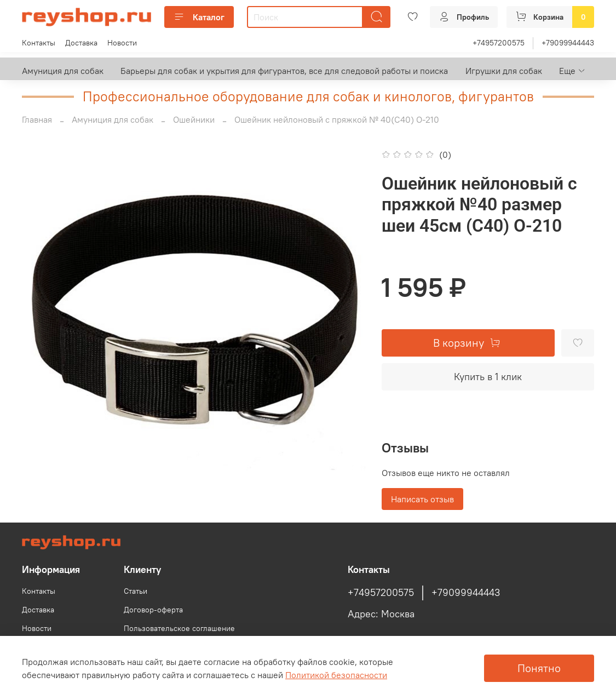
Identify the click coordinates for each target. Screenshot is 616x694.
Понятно (539, 668)
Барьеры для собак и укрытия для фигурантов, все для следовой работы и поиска (284, 71)
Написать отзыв (422, 499)
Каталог (199, 17)
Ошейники (194, 119)
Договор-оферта (153, 610)
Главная (37, 119)
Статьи (136, 591)
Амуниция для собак (63, 71)
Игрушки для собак (504, 71)
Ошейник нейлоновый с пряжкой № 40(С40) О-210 (337, 119)
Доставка (81, 43)
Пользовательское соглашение (179, 628)
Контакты (39, 43)
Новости (122, 43)
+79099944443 (568, 43)
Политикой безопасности (336, 675)
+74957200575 (499, 43)
